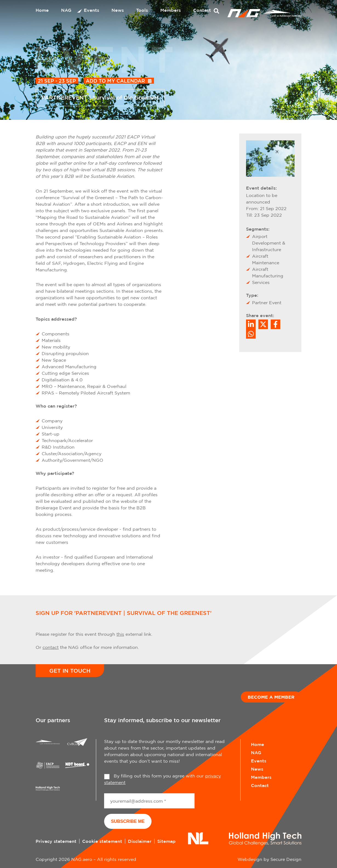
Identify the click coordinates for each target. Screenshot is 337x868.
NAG (66, 10)
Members (171, 10)
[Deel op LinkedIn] (251, 324)
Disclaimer (140, 841)
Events (92, 10)
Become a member (271, 697)
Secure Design (286, 859)
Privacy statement (56, 841)
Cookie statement (102, 841)
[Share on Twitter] (263, 324)
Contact (202, 10)
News (118, 10)
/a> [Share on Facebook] (275, 324)
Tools (142, 10)
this (120, 634)
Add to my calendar (115, 81)
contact (51, 647)
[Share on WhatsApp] (251, 334)
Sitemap (166, 841)
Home (42, 10)
